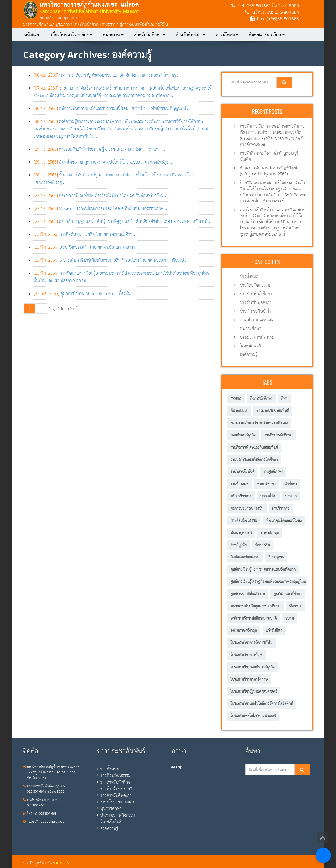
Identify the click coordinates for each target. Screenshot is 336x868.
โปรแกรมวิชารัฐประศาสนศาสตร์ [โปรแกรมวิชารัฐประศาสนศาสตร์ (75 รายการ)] (254, 691)
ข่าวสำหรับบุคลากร (256, 302)
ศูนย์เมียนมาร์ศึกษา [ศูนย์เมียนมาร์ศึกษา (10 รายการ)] (288, 594)
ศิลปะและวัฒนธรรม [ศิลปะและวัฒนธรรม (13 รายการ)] (245, 557)
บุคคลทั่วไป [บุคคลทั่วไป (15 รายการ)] (268, 496)
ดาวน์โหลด (227, 35)
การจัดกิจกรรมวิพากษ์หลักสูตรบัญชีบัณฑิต (269, 156)
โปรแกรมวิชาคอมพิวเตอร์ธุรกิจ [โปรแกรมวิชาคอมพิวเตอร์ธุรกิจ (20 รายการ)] (253, 667)
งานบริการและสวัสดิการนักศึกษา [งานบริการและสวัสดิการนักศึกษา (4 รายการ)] (254, 459)
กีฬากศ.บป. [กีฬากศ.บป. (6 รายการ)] (239, 411)
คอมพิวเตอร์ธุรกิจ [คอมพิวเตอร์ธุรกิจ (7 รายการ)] (243, 435)
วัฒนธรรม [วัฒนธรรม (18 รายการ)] (263, 545)
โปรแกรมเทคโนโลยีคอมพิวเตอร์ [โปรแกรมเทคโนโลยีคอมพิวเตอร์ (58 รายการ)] (253, 716)
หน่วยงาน (113, 35)
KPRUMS (64, 863)
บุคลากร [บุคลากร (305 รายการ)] (291, 496)
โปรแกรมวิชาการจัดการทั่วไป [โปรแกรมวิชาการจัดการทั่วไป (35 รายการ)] (251, 643)
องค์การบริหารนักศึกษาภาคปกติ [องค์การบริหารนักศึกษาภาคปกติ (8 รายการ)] (254, 618)
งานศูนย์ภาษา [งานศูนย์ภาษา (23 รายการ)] (273, 472)
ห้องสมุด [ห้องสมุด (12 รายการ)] (295, 606)
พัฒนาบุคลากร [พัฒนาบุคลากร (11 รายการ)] (241, 533)
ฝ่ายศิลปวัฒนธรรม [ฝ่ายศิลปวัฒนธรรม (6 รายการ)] (244, 520)
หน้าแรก (32, 35)
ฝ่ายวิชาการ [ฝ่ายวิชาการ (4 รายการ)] (281, 508)
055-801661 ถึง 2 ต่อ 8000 (273, 6)
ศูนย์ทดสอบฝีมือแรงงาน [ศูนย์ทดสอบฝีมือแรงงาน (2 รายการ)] (248, 594)
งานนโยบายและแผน (257, 320)
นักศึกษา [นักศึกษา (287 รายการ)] (291, 484)
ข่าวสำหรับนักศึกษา (256, 294)
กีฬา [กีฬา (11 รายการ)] (284, 398)
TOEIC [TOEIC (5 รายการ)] (236, 398)
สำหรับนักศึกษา (150, 35)
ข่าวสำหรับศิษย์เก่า (255, 311)
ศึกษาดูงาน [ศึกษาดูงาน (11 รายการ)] (276, 557)
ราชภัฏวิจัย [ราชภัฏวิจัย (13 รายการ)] (239, 545)
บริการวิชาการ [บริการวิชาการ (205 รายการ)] (241, 496)
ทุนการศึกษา (251, 328)
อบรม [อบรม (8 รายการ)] (290, 618)
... (106, 75)
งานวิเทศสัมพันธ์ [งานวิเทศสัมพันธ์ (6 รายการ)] (242, 472)
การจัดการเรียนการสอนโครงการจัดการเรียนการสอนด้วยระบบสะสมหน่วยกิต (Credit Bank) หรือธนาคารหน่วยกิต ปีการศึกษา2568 (272, 135)
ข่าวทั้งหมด (249, 276)
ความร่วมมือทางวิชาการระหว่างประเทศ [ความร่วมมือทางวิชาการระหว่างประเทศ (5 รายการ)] (259, 423)
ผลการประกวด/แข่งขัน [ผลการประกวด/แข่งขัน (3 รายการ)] (247, 508)
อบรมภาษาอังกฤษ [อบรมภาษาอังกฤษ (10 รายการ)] (244, 630)
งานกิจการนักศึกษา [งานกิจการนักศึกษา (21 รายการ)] (278, 435)
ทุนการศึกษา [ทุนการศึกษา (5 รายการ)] (266, 484)
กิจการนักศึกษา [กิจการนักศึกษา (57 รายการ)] (261, 398)
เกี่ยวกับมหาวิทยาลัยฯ (72, 35)
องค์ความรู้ (249, 354)
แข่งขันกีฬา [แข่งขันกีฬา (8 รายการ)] (274, 630)
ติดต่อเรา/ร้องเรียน (267, 35)
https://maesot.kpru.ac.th (44, 821)
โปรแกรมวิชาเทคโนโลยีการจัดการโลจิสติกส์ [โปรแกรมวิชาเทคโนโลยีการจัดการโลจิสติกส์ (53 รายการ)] (262, 704)
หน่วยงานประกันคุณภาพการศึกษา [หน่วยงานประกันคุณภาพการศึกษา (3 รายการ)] (255, 606)
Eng (177, 767)
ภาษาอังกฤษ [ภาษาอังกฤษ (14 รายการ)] (270, 533)
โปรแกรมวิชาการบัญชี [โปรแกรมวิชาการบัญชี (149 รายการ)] (246, 655)
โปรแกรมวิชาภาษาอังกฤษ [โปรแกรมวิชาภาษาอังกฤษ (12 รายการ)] (249, 679)
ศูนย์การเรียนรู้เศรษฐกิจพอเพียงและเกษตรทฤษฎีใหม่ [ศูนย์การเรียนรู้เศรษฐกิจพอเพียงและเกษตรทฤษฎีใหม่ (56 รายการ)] (268, 582)
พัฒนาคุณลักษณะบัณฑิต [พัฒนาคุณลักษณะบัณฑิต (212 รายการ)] (284, 520)
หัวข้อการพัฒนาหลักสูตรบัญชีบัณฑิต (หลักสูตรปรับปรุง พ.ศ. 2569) (270, 171)
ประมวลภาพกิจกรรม (257, 337)
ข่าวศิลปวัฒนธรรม (255, 285)
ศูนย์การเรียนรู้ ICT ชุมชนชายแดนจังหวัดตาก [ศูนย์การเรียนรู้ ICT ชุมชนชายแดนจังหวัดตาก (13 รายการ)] (263, 569)
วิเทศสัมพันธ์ (250, 346)
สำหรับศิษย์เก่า (190, 35)
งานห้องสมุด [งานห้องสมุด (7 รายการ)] (239, 484)
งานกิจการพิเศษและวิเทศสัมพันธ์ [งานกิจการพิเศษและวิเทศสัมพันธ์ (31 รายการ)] (254, 447)
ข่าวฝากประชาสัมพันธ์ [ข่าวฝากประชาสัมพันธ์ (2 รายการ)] (273, 411)
